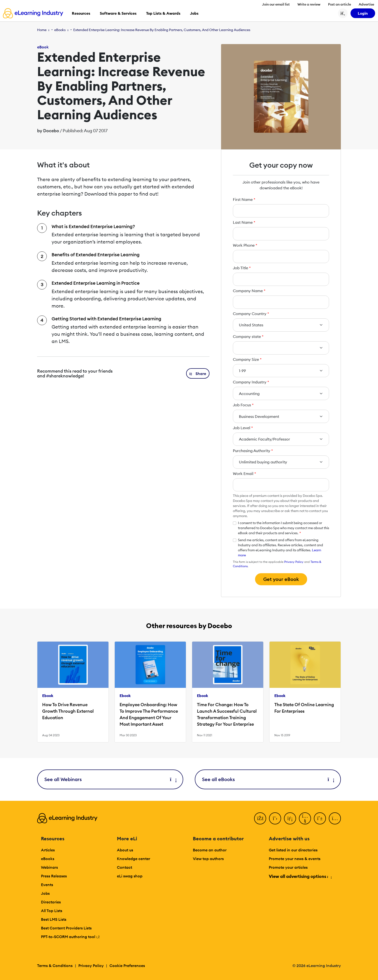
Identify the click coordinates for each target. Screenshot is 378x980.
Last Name (244, 222)
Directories (51, 902)
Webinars (49, 867)
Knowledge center (134, 859)
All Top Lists (52, 911)
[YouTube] (305, 818)
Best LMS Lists (54, 919)
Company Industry (251, 382)
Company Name (249, 291)
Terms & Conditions (55, 966)
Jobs (45, 893)
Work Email (244, 474)
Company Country (251, 314)
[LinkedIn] (290, 818)
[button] (198, 373)
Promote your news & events (295, 859)
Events (47, 885)
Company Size (247, 359)
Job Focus (243, 405)
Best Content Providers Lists (66, 928)
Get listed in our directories (293, 850)
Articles (48, 850)
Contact (125, 867)
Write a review (309, 4)
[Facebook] (260, 818)
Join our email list (276, 4)
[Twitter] (275, 818)
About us (125, 850)
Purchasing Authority (253, 451)
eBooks (60, 30)
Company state (248, 336)
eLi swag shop (130, 876)
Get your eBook (281, 579)
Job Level (243, 428)
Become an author (210, 850)
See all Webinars (110, 779)
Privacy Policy (294, 562)
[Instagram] (335, 818)
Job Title (242, 268)
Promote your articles (288, 867)
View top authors (208, 859)
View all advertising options (300, 876)
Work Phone (245, 245)
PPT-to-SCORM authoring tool (70, 937)
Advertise (366, 4)
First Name (244, 199)
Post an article (340, 4)
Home (42, 30)
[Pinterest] (320, 818)
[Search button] (343, 13)
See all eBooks (268, 779)
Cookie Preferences (127, 966)
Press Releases (54, 876)
